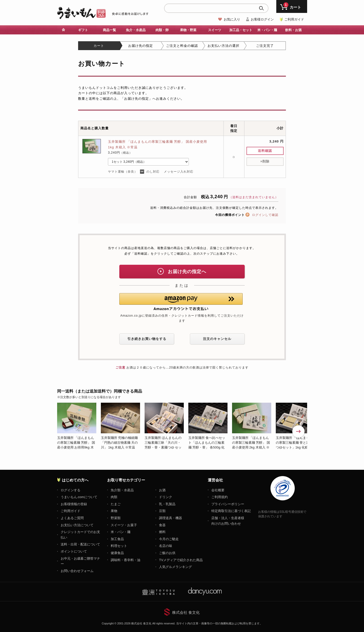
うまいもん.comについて (79, 497)
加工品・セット (241, 30)
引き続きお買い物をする (147, 339)
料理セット (119, 546)
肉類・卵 (162, 30)
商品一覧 (109, 30)
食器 (162, 525)
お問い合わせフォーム (77, 571)
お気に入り (232, 19)
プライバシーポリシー (228, 504)
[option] (79, 426)
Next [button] (299, 432)
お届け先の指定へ (182, 271)
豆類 (162, 511)
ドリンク (166, 497)
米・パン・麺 (267, 30)
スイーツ (215, 30)
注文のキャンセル (217, 339)
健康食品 (117, 553)
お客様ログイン (262, 19)
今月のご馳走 (169, 539)
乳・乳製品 (167, 504)
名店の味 (166, 546)
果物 (114, 511)
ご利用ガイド (294, 19)
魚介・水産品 (136, 30)
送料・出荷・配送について (80, 544)
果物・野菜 (188, 30)
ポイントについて (74, 551)
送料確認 (265, 151)
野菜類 (116, 518)
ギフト (83, 30)
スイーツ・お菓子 (124, 525)
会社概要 (218, 490)
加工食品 (117, 539)
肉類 (114, 497)
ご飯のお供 (167, 553)
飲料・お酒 (293, 30)
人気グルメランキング (175, 567)
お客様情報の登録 (74, 504)
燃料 (162, 532)
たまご (116, 504)
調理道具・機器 (170, 518)
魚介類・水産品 (122, 490)
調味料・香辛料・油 (126, 560)
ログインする (71, 490)
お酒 (162, 490)
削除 (265, 161)
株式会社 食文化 (186, 612)
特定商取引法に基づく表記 (231, 511)
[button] (181, 302)
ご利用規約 (220, 497)
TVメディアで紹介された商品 (181, 560)
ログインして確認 (265, 215)
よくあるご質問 (72, 518)
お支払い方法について (77, 525)
